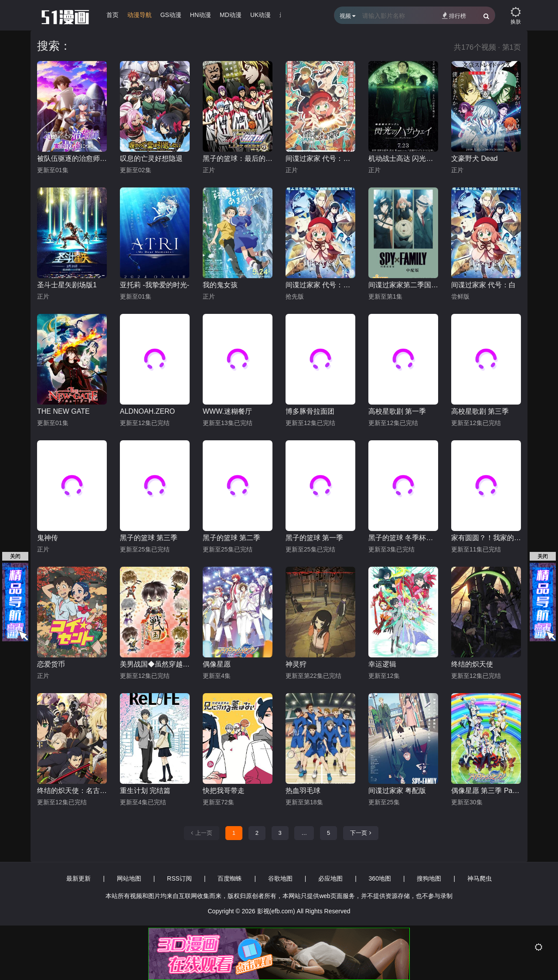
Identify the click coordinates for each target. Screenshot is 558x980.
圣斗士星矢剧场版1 (67, 285)
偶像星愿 (217, 664)
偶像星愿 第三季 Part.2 (486, 791)
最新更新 (78, 878)
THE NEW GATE (63, 411)
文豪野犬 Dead (475, 158)
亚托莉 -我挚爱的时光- (155, 285)
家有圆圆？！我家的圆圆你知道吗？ (486, 538)
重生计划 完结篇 (145, 791)
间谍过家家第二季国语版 (403, 285)
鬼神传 (48, 538)
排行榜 (454, 15)
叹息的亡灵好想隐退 (151, 158)
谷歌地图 (280, 878)
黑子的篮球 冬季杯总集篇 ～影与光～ (403, 538)
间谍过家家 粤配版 (397, 791)
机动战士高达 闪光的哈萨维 (403, 158)
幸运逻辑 (382, 664)
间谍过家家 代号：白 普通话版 (320, 158)
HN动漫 (201, 15)
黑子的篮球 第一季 (314, 538)
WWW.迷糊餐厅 (227, 411)
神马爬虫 (480, 878)
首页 (112, 15)
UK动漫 (260, 15)
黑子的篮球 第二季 (231, 538)
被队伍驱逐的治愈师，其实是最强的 (72, 158)
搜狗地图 (429, 878)
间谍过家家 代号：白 (483, 285)
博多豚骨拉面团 (310, 411)
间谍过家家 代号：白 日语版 (320, 285)
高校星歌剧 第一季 (397, 411)
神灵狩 (296, 664)
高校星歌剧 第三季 (480, 411)
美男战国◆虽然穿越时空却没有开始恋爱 (155, 664)
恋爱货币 (51, 664)
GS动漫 (171, 15)
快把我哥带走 (224, 791)
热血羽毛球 (303, 791)
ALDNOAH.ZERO (147, 411)
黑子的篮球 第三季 (149, 538)
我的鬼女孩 (220, 285)
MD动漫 (231, 15)
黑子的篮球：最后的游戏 (238, 158)
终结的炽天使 (472, 664)
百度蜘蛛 (230, 878)
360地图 (380, 878)
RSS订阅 (179, 878)
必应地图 (330, 878)
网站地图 (129, 878)
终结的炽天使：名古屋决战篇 (72, 791)
